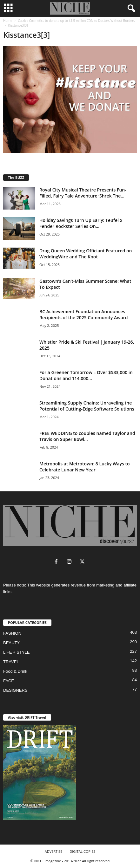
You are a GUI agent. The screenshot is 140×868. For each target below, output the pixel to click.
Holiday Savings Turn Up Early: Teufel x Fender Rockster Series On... (81, 223)
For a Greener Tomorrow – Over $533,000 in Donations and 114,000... (86, 375)
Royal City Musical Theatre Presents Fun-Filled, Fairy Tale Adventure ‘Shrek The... (83, 193)
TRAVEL (11, 662)
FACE (9, 681)
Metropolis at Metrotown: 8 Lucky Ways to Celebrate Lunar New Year (84, 467)
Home (8, 21)
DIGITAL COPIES (82, 851)
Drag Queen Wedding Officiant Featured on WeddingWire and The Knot (86, 254)
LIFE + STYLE (16, 652)
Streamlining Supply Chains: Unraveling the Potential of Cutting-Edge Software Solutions (87, 406)
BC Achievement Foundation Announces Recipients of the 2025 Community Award (84, 314)
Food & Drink (15, 671)
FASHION (12, 633)
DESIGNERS (15, 690)
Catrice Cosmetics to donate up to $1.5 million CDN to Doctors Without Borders (76, 21)
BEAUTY (11, 643)
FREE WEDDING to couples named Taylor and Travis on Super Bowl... (87, 436)
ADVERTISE (54, 851)
